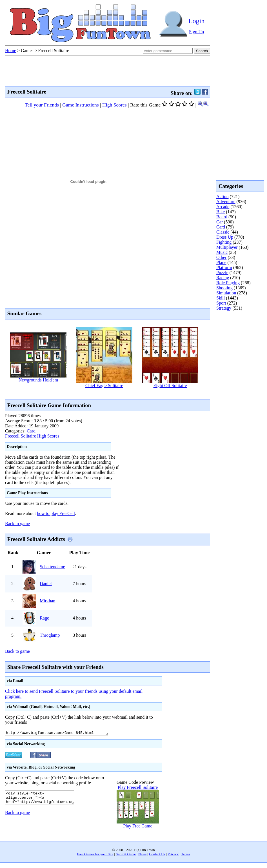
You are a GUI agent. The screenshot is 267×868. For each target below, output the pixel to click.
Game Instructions (80, 105)
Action (222, 197)
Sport (221, 303)
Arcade (223, 207)
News (142, 855)
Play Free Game (138, 827)
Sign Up (196, 32)
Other (221, 257)
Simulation (226, 293)
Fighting (224, 242)
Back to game (17, 524)
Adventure (226, 202)
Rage (44, 618)
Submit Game (126, 855)
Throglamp (50, 635)
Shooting (224, 288)
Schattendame (52, 567)
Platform (224, 267)
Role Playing (228, 283)
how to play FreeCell (56, 513)
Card (31, 431)
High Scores (114, 105)
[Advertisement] (239, 334)
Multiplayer (227, 247)
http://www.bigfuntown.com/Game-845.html (63, 733)
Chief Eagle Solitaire (104, 386)
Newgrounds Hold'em (38, 380)
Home (11, 51)
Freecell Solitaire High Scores (32, 436)
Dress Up (225, 237)
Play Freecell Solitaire (138, 788)
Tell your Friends (42, 105)
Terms (186, 855)
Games (27, 51)
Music (222, 252)
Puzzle (222, 273)
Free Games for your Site (95, 855)
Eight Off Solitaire (170, 386)
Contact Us (157, 855)
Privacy (173, 855)
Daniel (46, 584)
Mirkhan (47, 601)
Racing (223, 278)
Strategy (224, 308)
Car (220, 222)
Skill (221, 298)
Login (196, 21)
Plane (221, 262)
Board (222, 217)
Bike (221, 212)
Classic (223, 232)
